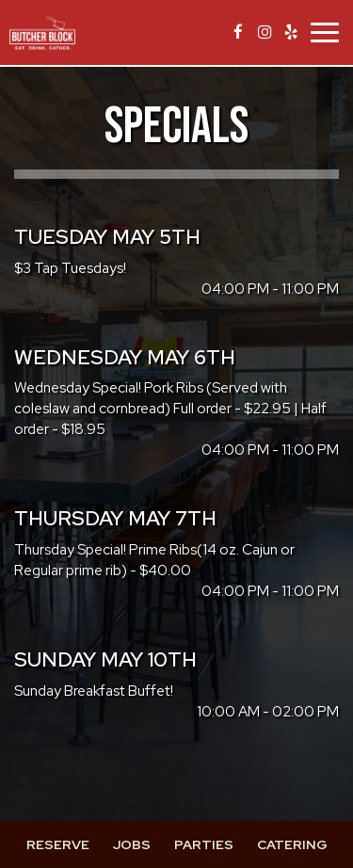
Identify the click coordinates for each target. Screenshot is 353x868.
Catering (292, 844)
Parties (204, 844)
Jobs (132, 844)
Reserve (58, 844)
